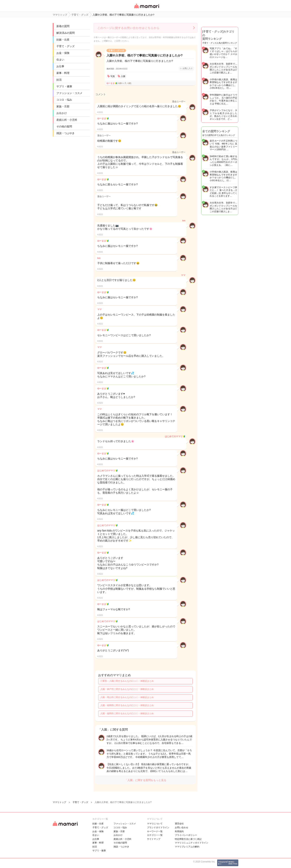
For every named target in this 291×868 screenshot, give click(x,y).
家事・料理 (63, 73)
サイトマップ (154, 839)
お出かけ (62, 113)
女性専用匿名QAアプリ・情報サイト (146, 9)
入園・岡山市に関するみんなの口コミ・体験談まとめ (127, 697)
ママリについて (155, 824)
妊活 (59, 80)
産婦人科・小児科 (67, 120)
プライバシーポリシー (186, 835)
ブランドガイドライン (158, 828)
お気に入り (188, 68)
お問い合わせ (182, 828)
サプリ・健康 (64, 86)
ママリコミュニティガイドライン (192, 843)
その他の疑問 (64, 126)
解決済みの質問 (66, 33)
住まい (60, 60)
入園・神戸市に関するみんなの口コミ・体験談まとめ (127, 689)
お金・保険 (63, 53)
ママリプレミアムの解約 (187, 847)
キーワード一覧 (155, 831)
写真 (113, 76)
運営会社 (179, 824)
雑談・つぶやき (66, 133)
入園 (123, 76)
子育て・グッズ (66, 46)
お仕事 (60, 66)
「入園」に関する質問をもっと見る (145, 780)
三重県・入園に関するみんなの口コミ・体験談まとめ (127, 681)
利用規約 (179, 831)
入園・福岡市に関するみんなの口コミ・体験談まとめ (127, 713)
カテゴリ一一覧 (155, 835)
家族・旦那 (63, 106)
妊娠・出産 (63, 40)
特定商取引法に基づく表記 (188, 839)
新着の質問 (63, 26)
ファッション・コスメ (69, 93)
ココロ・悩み (64, 100)
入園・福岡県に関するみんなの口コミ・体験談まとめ (127, 705)
